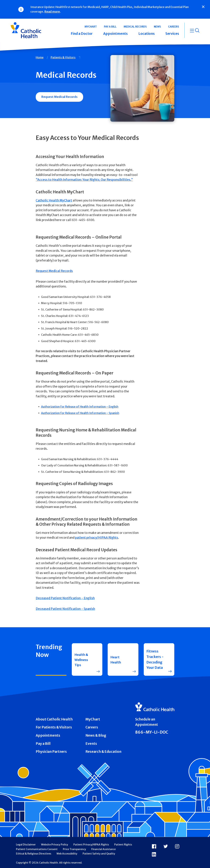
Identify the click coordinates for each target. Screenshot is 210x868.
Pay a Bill (43, 744)
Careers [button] (174, 27)
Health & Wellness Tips (82, 659)
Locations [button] (147, 34)
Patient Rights (123, 845)
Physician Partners (51, 752)
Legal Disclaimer (26, 845)
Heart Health (116, 659)
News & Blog (96, 735)
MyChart (93, 719)
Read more (52, 12)
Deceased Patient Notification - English (65, 598)
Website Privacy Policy (55, 845)
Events (91, 744)
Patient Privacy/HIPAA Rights (91, 845)
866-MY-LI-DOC (152, 732)
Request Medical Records (59, 97)
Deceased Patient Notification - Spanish (65, 609)
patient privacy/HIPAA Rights (97, 538)
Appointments (48, 735)
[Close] (203, 7)
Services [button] (172, 34)
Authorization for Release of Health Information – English (80, 407)
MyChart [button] (91, 27)
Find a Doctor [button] (82, 34)
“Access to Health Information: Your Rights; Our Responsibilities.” (84, 180)
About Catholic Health (54, 719)
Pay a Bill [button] (110, 27)
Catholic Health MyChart (54, 200)
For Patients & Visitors (54, 727)
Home (40, 57)
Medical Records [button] (135, 27)
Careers (92, 727)
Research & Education (103, 752)
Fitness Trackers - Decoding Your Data (155, 659)
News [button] (157, 27)
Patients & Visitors (63, 57)
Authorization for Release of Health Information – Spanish (80, 413)
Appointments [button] (115, 34)
